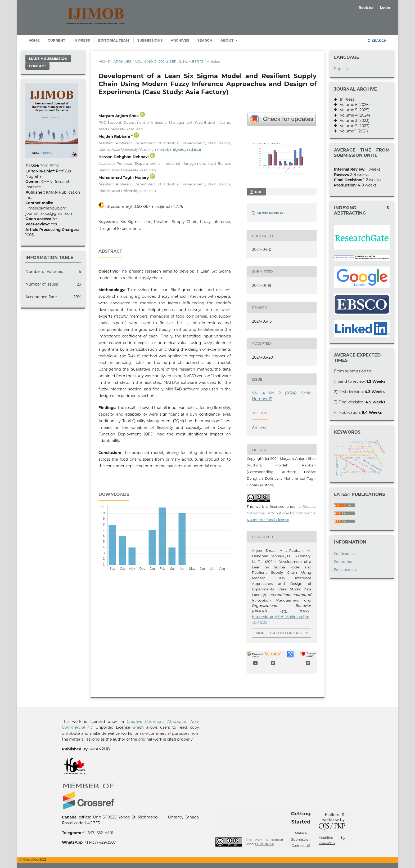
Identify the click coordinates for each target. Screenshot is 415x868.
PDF (258, 192)
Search (205, 40)
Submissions (150, 40)
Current (56, 40)
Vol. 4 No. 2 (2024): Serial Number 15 (169, 61)
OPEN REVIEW (270, 213)
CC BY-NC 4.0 (265, 844)
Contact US (301, 846)
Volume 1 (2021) (352, 131)
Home (34, 40)
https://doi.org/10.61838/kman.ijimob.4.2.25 (144, 207)
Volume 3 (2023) (353, 121)
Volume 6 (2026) (353, 105)
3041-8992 (49, 166)
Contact (37, 66)
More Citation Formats (279, 633)
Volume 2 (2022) (353, 126)
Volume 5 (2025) (353, 110)
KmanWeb (327, 843)
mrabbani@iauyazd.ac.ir (179, 149)
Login (385, 7)
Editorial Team (114, 40)
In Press (82, 40)
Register (366, 7)
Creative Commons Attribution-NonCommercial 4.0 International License (282, 513)
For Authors (344, 562)
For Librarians (346, 569)
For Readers (344, 554)
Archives (180, 40)
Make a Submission (48, 59)
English (341, 69)
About (227, 40)
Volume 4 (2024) (353, 115)
